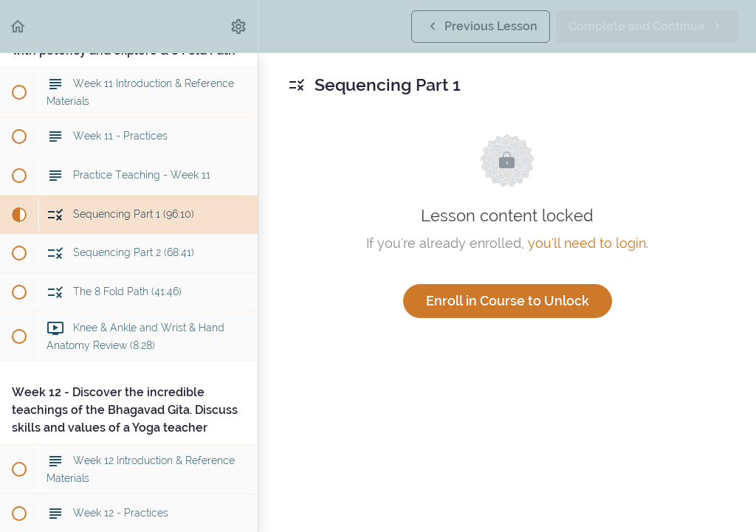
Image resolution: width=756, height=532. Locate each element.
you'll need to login (587, 243)
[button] (18, 26)
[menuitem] (239, 26)
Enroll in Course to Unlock (508, 301)
